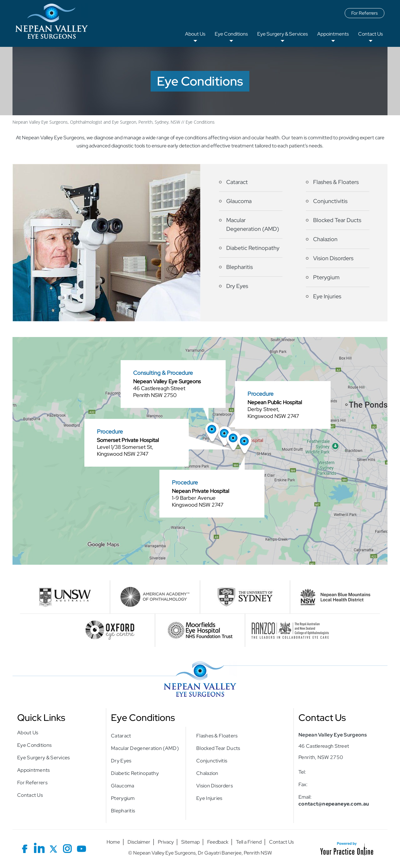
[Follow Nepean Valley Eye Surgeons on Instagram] (67, 848)
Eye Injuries (327, 296)
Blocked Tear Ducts (337, 220)
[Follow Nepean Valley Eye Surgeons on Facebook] (25, 848)
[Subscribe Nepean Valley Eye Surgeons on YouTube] (81, 848)
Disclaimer (139, 842)
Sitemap (190, 842)
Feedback (218, 842)
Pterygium (326, 277)
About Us (195, 34)
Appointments (333, 34)
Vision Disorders (333, 258)
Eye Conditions (231, 34)
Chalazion (325, 239)
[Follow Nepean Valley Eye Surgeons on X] (53, 848)
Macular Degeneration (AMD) (253, 224)
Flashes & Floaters (336, 182)
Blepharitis (240, 267)
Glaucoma (239, 201)
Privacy (166, 842)
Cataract (237, 182)
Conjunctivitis (330, 201)
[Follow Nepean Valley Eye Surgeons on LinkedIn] (39, 848)
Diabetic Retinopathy (253, 248)
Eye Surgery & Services (282, 34)
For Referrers (365, 13)
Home (113, 842)
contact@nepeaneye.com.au (334, 804)
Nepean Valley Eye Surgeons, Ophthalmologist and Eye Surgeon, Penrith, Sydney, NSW (96, 122)
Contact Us (370, 34)
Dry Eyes (237, 286)
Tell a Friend (249, 842)
